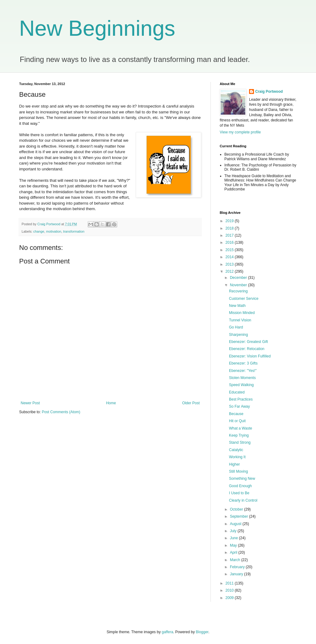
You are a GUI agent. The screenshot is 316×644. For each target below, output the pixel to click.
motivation (54, 231)
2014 (230, 257)
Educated (237, 392)
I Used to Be (239, 493)
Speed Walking (241, 385)
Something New (242, 479)
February (238, 567)
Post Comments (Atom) (61, 412)
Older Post (191, 403)
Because (236, 414)
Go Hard (236, 327)
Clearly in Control (243, 500)
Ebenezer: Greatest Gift (248, 342)
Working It (237, 457)
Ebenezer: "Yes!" (243, 371)
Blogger (202, 632)
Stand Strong (240, 442)
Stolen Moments (242, 378)
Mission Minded (242, 313)
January (237, 574)
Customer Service (244, 299)
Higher (234, 464)
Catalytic (236, 450)
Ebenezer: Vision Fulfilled (250, 356)
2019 (230, 221)
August (236, 524)
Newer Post (30, 403)
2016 (230, 243)
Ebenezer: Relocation (247, 349)
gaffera (167, 632)
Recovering (238, 291)
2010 (230, 590)
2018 (230, 228)
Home (111, 403)
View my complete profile (240, 132)
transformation (74, 231)
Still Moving (238, 471)
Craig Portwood (269, 92)
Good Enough (240, 486)
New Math (237, 306)
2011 (230, 583)
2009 (230, 598)
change (39, 231)
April (234, 552)
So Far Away (239, 406)
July (234, 531)
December (239, 278)
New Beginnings (97, 28)
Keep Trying (239, 435)
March (236, 560)
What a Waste (241, 428)
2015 (230, 250)
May (234, 545)
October (237, 509)
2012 (230, 271)
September (239, 516)
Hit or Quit (237, 421)
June (234, 538)
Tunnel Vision (240, 320)
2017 (230, 235)
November (239, 285)
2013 (230, 264)
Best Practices (241, 399)
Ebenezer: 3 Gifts (243, 363)
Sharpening (238, 335)
